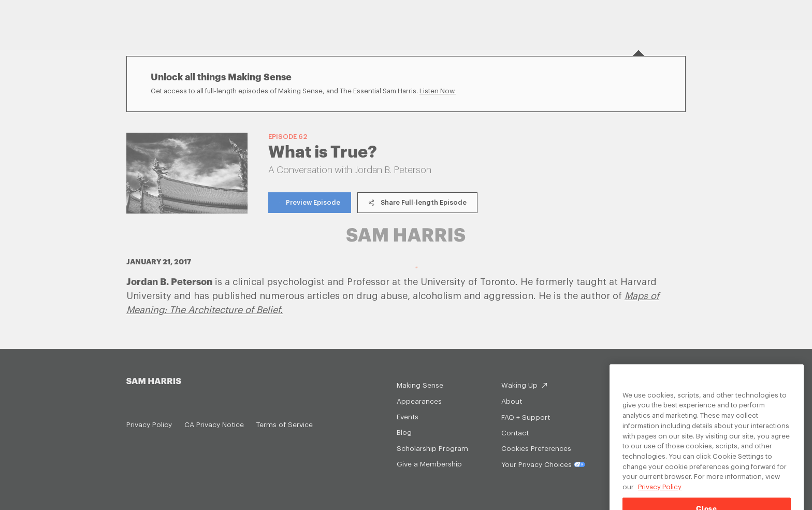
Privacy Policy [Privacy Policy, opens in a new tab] (660, 493)
